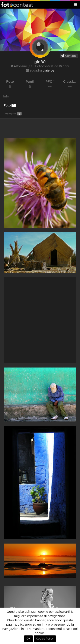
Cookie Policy (45, 639)
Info (6, 97)
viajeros (48, 71)
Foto (10, 105)
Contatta (69, 56)
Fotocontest (17, 4)
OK (28, 639)
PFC (50, 81)
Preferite (13, 114)
